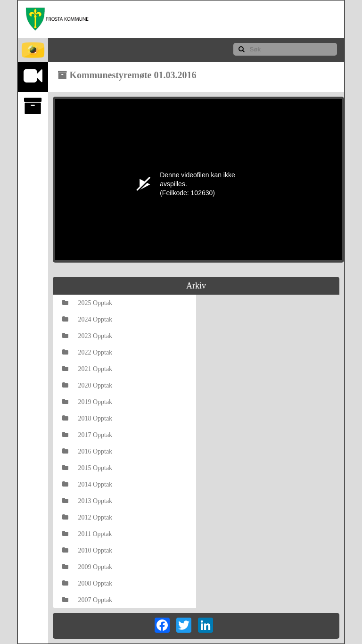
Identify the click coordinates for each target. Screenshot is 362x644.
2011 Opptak (87, 534)
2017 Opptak (87, 435)
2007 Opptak (87, 600)
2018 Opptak (87, 418)
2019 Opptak (87, 402)
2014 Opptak (87, 484)
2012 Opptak (87, 517)
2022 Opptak (87, 352)
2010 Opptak (87, 550)
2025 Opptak (87, 303)
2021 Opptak (87, 369)
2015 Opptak (87, 468)
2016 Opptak (87, 451)
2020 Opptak (87, 385)
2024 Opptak (87, 319)
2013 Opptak (87, 501)
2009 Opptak (87, 567)
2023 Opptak (87, 336)
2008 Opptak (87, 583)
